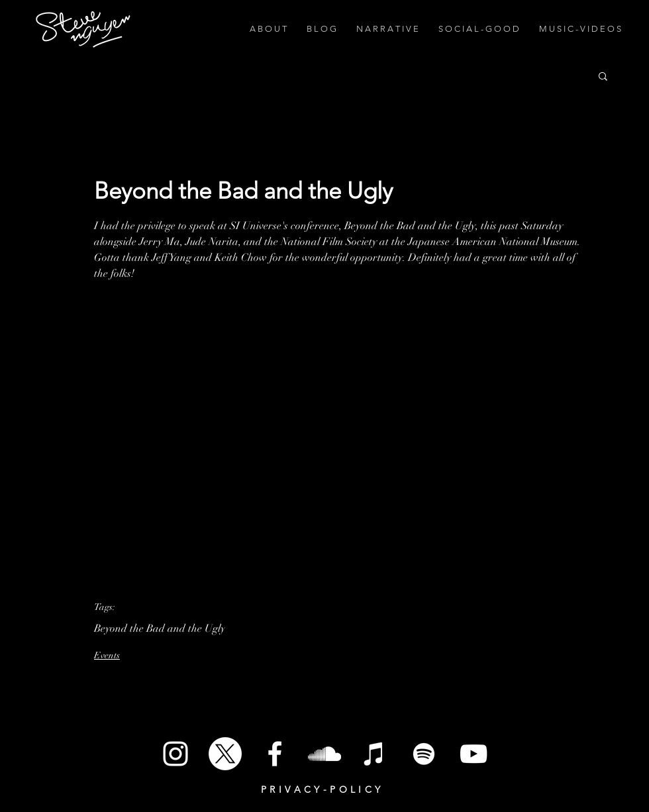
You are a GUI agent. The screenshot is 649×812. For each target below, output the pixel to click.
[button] (603, 76)
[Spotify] (424, 754)
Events (107, 655)
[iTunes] (374, 754)
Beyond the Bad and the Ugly (160, 629)
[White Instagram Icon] (175, 754)
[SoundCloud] (324, 754)
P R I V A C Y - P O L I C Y (321, 789)
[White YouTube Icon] (474, 754)
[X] (225, 754)
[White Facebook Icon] (275, 754)
